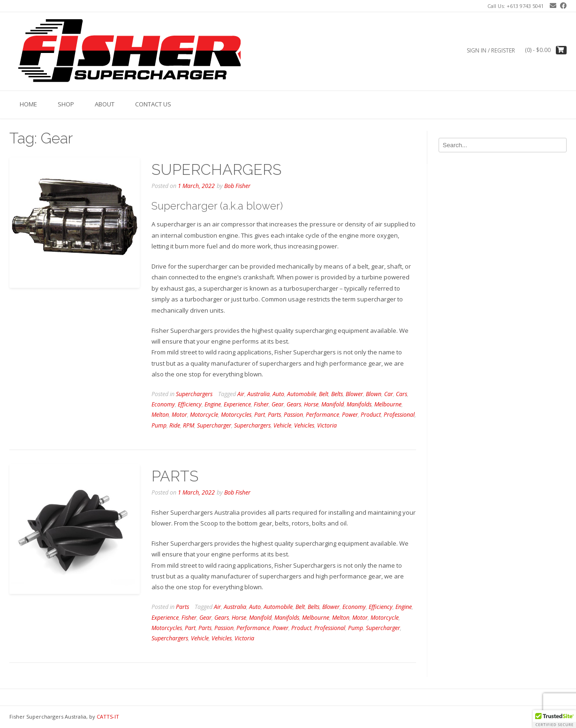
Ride (175, 425)
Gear (278, 404)
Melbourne (388, 404)
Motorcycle (204, 415)
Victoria (327, 425)
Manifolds (359, 404)
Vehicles (304, 425)
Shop (66, 104)
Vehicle (282, 425)
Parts (274, 415)
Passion (293, 415)
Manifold (333, 404)
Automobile (302, 394)
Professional (399, 415)
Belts (337, 394)
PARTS (175, 476)
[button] (554, 719)
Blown (374, 394)
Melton (160, 415)
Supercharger (214, 425)
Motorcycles (236, 415)
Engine (213, 404)
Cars (402, 394)
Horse (311, 404)
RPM (189, 425)
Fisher (261, 404)
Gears (294, 404)
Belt (324, 394)
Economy (163, 404)
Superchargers (194, 394)
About (105, 104)
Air (241, 394)
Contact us (153, 104)
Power (350, 415)
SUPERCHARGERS (216, 169)
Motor (179, 415)
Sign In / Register (491, 50)
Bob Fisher (237, 186)
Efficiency (190, 404)
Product (371, 415)
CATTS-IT (108, 717)
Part (260, 415)
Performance (322, 415)
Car (389, 394)
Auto (278, 394)
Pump (159, 425)
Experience (237, 404)
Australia (258, 394)
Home (28, 104)
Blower (354, 394)
